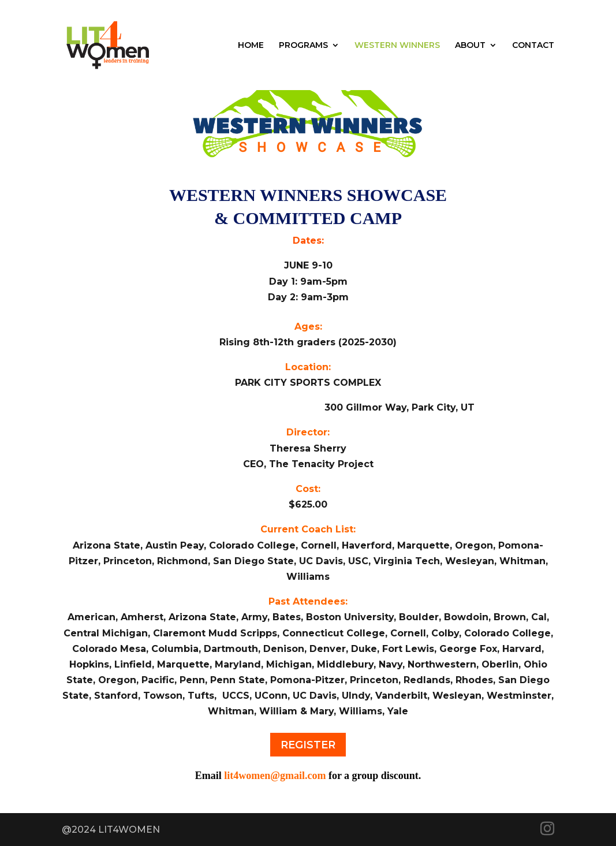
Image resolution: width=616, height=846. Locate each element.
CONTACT (533, 46)
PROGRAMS (303, 46)
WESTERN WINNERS (397, 46)
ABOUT (470, 46)
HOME (251, 46)
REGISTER (308, 745)
